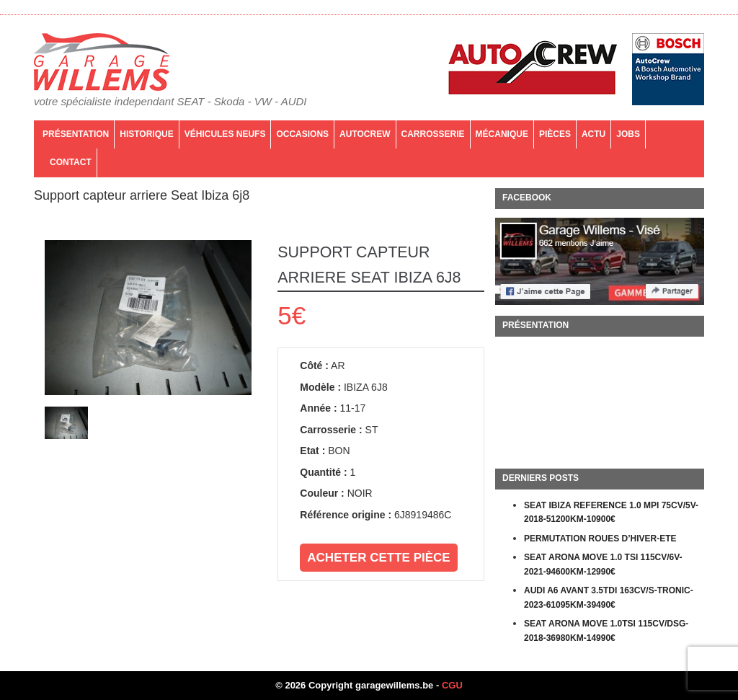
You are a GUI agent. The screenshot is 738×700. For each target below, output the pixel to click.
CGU (452, 685)
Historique (146, 134)
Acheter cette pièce (378, 558)
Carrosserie (433, 134)
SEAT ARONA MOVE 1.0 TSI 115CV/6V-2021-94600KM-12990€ (603, 564)
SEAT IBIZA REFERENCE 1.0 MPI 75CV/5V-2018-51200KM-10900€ (611, 513)
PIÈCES (555, 134)
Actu (593, 134)
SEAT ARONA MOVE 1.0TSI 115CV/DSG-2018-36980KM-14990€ (606, 631)
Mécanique (502, 134)
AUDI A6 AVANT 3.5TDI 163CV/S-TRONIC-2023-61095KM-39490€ (609, 598)
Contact (71, 162)
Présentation (76, 134)
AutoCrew (365, 134)
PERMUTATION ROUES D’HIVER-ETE (600, 539)
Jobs (628, 134)
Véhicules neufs (225, 134)
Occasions (302, 134)
